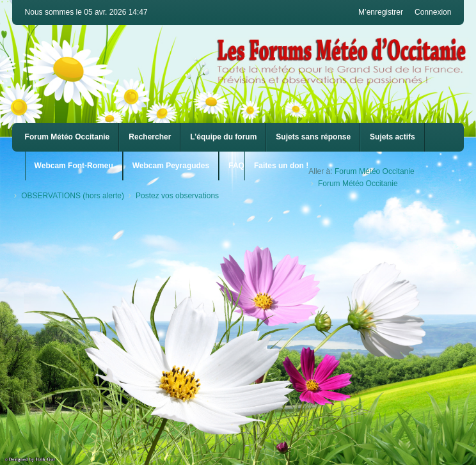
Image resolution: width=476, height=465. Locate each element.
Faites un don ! (281, 166)
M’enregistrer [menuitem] (381, 12)
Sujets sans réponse (313, 137)
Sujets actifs (393, 137)
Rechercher (150, 137)
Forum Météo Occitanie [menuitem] (67, 137)
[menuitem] (74, 166)
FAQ (236, 166)
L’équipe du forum (223, 137)
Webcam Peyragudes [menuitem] (171, 166)
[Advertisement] (238, 304)
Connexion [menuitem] (433, 12)
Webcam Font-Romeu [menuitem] (74, 166)
